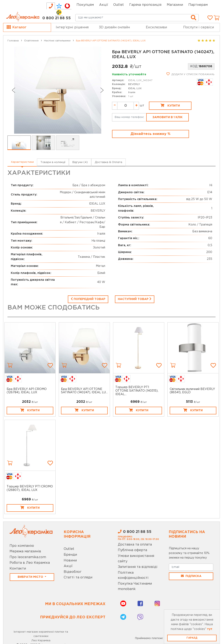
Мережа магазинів (25, 551)
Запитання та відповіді (138, 567)
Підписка (191, 576)
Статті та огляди (78, 577)
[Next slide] (102, 90)
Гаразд (192, 638)
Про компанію (22, 546)
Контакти (18, 569)
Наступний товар (135, 299)
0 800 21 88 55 (57, 18)
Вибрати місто (31, 577)
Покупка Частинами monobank (135, 586)
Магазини (175, 5)
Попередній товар (88, 299)
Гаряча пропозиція (145, 5)
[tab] (51, 6)
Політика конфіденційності (133, 575)
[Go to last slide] (13, 90)
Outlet (69, 549)
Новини (70, 561)
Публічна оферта (132, 550)
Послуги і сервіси (199, 27)
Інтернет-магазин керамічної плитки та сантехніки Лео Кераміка (41, 636)
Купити (170, 105)
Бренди (70, 555)
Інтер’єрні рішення (72, 27)
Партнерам (198, 5)
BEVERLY (134, 84)
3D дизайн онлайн (114, 27)
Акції (104, 5)
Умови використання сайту (136, 559)
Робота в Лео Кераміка (30, 563)
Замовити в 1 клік (168, 117)
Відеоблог (73, 572)
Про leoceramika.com (28, 557)
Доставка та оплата (135, 545)
